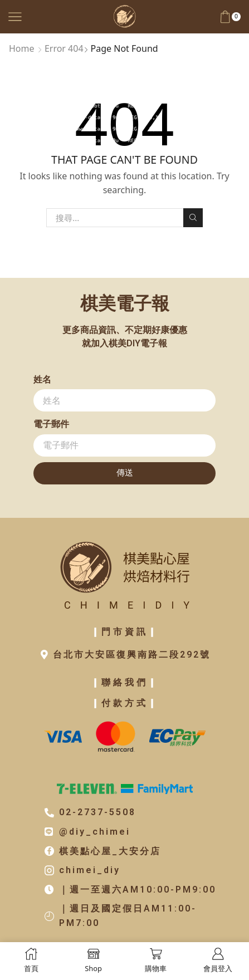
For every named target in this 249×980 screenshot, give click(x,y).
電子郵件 (51, 424)
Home (22, 48)
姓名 (42, 379)
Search (193, 217)
